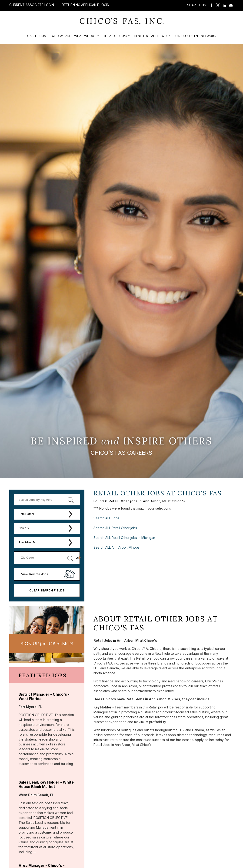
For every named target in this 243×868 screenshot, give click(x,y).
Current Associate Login (32, 5)
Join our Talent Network (195, 36)
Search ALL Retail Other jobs (115, 528)
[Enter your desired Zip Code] (40, 558)
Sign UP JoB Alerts (47, 643)
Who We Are (61, 36)
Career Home (38, 36)
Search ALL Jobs (106, 518)
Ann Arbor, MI (27, 542)
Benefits (141, 36)
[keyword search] (47, 500)
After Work (161, 36)
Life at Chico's (115, 36)
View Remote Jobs (35, 574)
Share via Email (231, 5)
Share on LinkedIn (224, 5)
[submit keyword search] (70, 500)
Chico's (24, 528)
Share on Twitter (218, 5)
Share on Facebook (211, 5)
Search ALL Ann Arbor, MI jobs (117, 547)
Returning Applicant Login (86, 5)
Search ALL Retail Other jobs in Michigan (124, 538)
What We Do (85, 36)
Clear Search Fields (47, 590)
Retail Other (26, 514)
